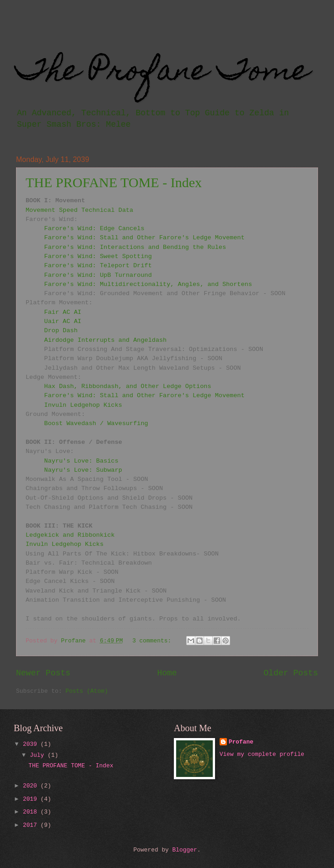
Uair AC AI (63, 321)
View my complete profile (262, 754)
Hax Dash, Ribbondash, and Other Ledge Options (128, 386)
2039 (32, 744)
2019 (32, 799)
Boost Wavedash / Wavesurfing (96, 423)
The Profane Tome (163, 73)
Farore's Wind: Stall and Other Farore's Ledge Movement (145, 238)
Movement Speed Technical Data (79, 210)
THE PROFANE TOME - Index (114, 182)
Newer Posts (43, 673)
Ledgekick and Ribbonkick (70, 535)
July (39, 755)
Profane (241, 742)
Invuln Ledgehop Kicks (83, 405)
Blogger (185, 850)
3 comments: (154, 641)
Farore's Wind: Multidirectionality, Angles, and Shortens (148, 284)
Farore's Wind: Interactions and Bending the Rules (135, 247)
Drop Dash (61, 331)
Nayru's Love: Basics (81, 461)
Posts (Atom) (87, 691)
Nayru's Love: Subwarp (83, 470)
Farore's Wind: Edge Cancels (94, 229)
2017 (32, 825)
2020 (32, 786)
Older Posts (291, 673)
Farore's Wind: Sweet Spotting (98, 256)
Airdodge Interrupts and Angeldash (106, 340)
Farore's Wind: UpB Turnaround (98, 275)
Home (167, 673)
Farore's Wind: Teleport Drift (98, 266)
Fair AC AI (63, 312)
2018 (32, 812)
